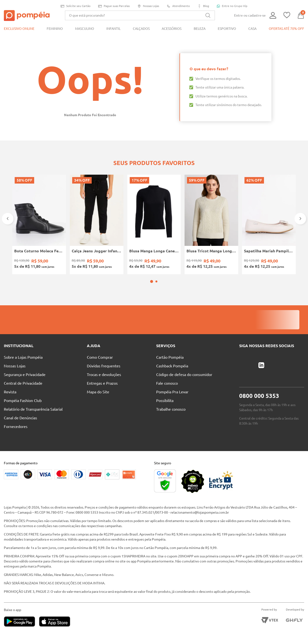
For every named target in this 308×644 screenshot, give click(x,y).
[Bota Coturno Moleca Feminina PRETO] (39, 224)
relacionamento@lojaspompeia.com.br (200, 512)
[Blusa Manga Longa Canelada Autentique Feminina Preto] (154, 224)
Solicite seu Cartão (76, 6)
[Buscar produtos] (208, 15)
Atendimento (178, 6)
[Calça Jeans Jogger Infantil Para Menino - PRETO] (97, 224)
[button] (152, 281)
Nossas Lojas (148, 6)
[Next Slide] (300, 219)
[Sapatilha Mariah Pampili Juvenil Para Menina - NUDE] (269, 224)
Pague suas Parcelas (114, 6)
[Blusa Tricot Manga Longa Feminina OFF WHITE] (211, 224)
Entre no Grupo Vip (232, 6)
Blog (203, 6)
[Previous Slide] (8, 219)
